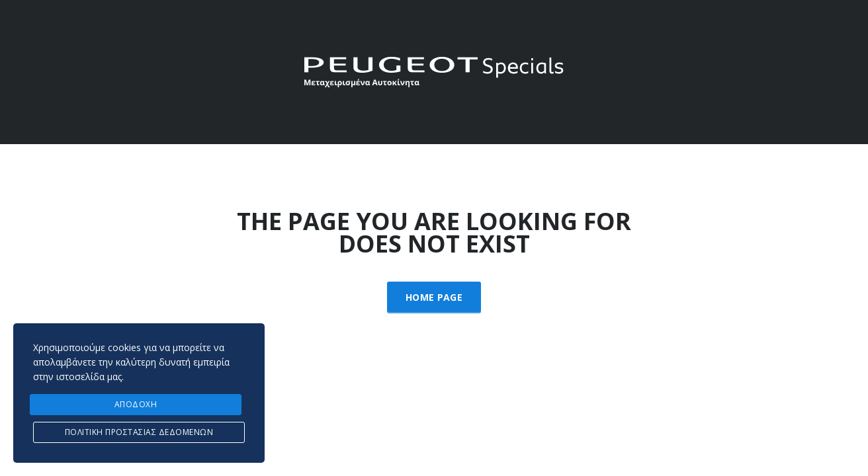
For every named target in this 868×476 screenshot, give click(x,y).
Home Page (434, 297)
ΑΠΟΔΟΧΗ (136, 404)
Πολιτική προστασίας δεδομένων (139, 432)
